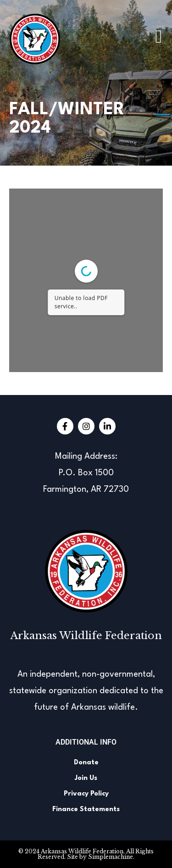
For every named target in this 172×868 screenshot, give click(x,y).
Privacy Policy (86, 794)
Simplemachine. (111, 857)
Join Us (86, 778)
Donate (86, 763)
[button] (158, 37)
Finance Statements (86, 810)
